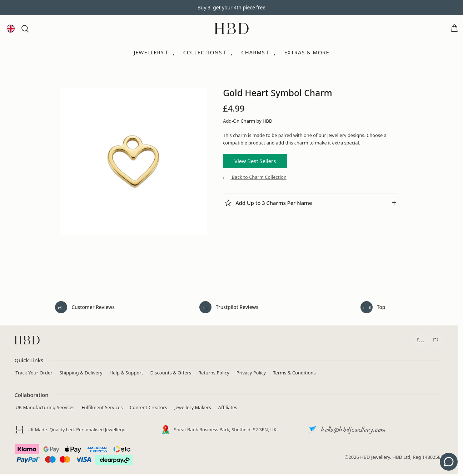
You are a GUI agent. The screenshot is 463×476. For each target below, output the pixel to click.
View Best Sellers (255, 161)
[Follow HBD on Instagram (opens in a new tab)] (421, 340)
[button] (25, 29)
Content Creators (148, 407)
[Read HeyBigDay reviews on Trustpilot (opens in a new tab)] (229, 307)
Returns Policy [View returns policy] (214, 373)
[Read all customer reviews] (85, 307)
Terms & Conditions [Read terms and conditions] (294, 373)
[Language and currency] (11, 29)
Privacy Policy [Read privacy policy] (251, 373)
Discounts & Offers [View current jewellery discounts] (171, 373)
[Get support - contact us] (449, 462)
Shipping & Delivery (81, 373)
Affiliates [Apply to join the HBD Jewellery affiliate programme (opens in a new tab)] (228, 407)
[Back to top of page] (373, 307)
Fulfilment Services (102, 407)
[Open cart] (454, 29)
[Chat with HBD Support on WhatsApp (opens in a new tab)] (436, 340)
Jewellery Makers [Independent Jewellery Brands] (193, 407)
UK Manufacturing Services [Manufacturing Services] (45, 407)
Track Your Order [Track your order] (34, 373)
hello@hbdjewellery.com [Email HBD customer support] (353, 429)
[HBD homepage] (27, 340)
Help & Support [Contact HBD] (126, 373)
